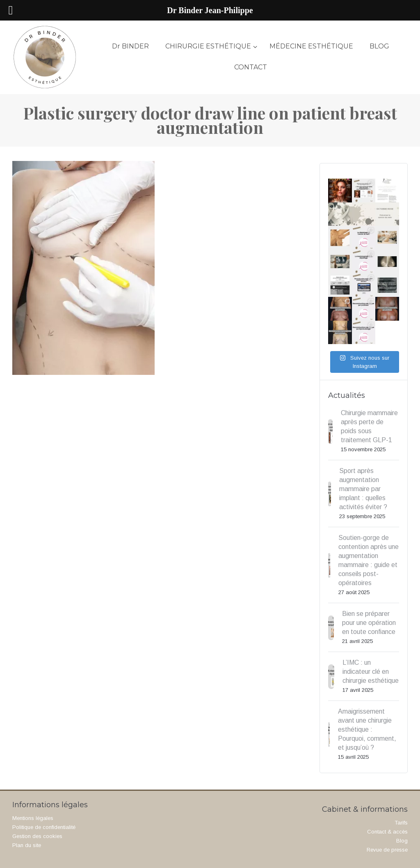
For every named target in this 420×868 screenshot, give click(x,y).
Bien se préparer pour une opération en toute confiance (369, 623)
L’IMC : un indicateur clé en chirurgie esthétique (371, 672)
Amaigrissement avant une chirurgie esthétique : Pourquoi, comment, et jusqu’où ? (367, 729)
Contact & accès (387, 832)
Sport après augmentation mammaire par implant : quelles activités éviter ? (363, 489)
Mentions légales (33, 818)
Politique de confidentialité (44, 827)
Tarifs (401, 823)
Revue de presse (387, 850)
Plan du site (27, 845)
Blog (402, 841)
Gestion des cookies (37, 836)
